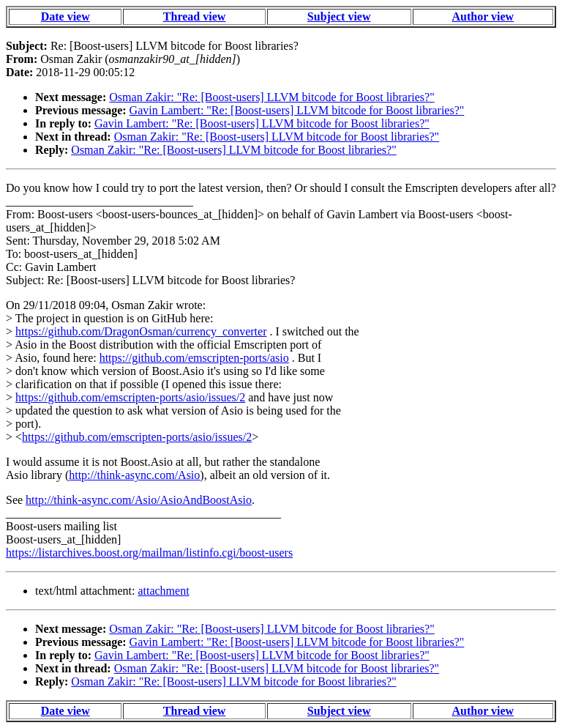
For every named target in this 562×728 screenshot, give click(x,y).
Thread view (194, 16)
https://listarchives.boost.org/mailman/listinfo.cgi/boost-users (149, 553)
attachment (163, 591)
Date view (65, 16)
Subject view (339, 16)
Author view (483, 16)
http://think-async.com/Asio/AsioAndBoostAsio (139, 500)
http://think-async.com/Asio (134, 475)
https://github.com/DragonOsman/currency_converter (141, 331)
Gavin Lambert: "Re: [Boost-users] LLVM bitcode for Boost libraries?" (297, 110)
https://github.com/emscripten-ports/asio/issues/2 (130, 397)
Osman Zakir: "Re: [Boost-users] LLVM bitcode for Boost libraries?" (271, 97)
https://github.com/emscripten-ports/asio (194, 358)
